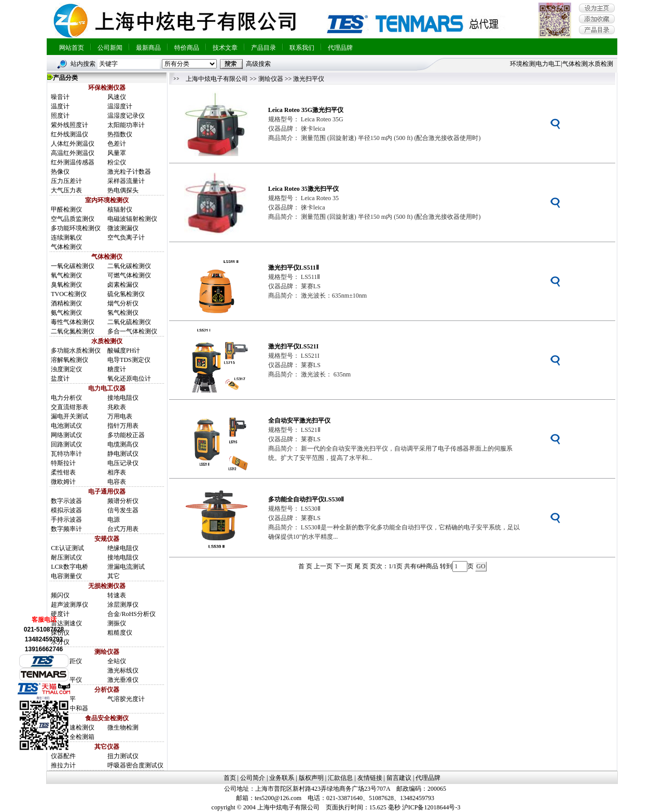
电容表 (117, 482)
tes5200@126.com (278, 798)
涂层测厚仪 (123, 605)
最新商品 (148, 48)
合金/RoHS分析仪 (132, 614)
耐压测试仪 (66, 557)
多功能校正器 (126, 435)
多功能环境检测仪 (76, 228)
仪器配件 (63, 756)
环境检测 (522, 64)
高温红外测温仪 (73, 153)
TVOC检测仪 (69, 294)
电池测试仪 (66, 426)
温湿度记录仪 (126, 116)
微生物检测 (123, 727)
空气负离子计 (126, 237)
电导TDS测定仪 (129, 360)
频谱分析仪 (123, 501)
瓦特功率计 (66, 454)
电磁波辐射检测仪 (132, 219)
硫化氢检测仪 (126, 294)
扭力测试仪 (123, 756)
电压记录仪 (123, 463)
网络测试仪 (66, 435)
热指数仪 (120, 134)
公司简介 (253, 778)
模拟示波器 (66, 510)
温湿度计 (120, 106)
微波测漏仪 (123, 228)
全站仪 (117, 661)
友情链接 (370, 778)
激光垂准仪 (123, 680)
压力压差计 (66, 181)
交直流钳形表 (70, 407)
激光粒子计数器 (129, 172)
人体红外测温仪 (73, 144)
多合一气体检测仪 (132, 331)
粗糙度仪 (120, 633)
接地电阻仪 (123, 398)
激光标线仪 (123, 670)
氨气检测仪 (66, 313)
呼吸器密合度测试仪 (135, 765)
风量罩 (117, 153)
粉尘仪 (117, 162)
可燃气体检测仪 (129, 275)
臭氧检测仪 (66, 285)
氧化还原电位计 (129, 379)
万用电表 (120, 416)
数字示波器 (66, 501)
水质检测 (601, 64)
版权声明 (311, 778)
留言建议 (399, 778)
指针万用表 (123, 426)
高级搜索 (258, 64)
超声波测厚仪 (70, 605)
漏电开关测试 (70, 416)
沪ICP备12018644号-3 (431, 807)
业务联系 (282, 778)
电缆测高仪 (123, 444)
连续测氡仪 (66, 237)
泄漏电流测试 (126, 567)
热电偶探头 (123, 190)
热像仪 (60, 172)
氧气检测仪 (66, 275)
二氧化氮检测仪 (73, 331)
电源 (114, 520)
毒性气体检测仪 (73, 322)
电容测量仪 (66, 576)
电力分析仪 (66, 398)
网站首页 (72, 48)
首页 (230, 778)
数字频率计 (66, 529)
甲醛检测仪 (66, 209)
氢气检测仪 (123, 313)
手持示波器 (66, 520)
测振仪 (117, 623)
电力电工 (548, 64)
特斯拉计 (63, 463)
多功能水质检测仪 (76, 351)
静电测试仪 (123, 454)
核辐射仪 (120, 209)
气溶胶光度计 (126, 699)
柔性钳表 (63, 472)
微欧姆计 (63, 482)
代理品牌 (340, 48)
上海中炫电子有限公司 (217, 79)
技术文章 (225, 48)
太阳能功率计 (126, 125)
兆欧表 (117, 407)
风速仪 (117, 97)
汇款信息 (340, 778)
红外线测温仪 (70, 134)
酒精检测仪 (66, 303)
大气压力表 (66, 190)
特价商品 (187, 48)
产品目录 (264, 48)
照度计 (60, 116)
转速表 (117, 595)
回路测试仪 (66, 444)
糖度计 (117, 369)
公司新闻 (110, 48)
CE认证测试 (67, 548)
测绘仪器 (271, 79)
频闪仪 (60, 595)
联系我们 (302, 48)
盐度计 (60, 379)
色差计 (117, 144)
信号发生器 (123, 510)
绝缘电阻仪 (123, 548)
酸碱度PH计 (124, 351)
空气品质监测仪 (73, 219)
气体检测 (575, 64)
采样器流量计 (126, 181)
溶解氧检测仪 (70, 360)
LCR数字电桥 (69, 567)
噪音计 (60, 97)
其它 (114, 576)
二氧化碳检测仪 (129, 266)
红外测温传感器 (73, 162)
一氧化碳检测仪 (73, 266)
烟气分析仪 (123, 303)
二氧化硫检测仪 (129, 322)
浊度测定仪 (66, 369)
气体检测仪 (66, 247)
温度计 (60, 106)
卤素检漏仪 (123, 285)
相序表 (117, 472)
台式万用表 (123, 529)
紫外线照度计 (70, 125)
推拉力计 (63, 765)
